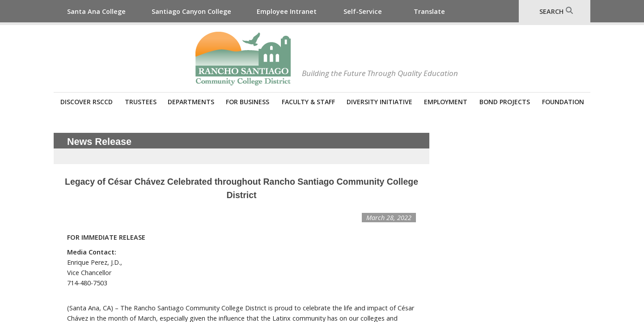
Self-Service (363, 11)
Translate (429, 11)
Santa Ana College (96, 11)
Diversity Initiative (379, 102)
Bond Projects (505, 102)
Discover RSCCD (87, 102)
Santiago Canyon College (191, 11)
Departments (191, 102)
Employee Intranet (287, 11)
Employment (446, 102)
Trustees (141, 102)
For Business (248, 102)
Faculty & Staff (308, 102)
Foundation (563, 102)
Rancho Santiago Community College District (243, 59)
